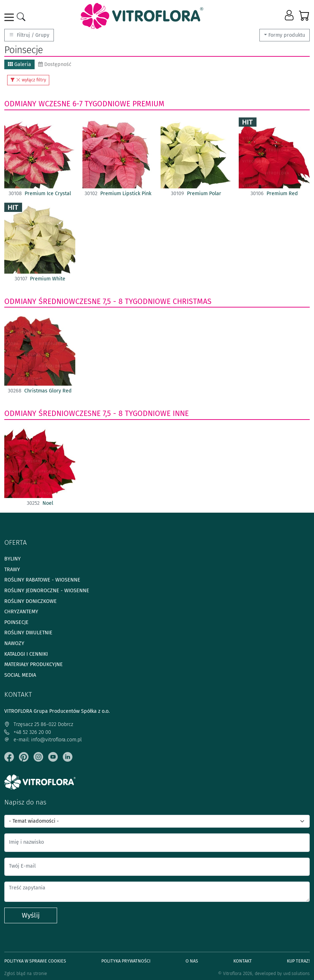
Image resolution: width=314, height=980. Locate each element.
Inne (181, 413)
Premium (148, 104)
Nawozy (14, 643)
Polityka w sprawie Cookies (35, 961)
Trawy (12, 570)
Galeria (19, 64)
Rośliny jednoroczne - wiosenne (47, 591)
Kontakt (243, 961)
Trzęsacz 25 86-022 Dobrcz (39, 724)
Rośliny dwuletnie (28, 633)
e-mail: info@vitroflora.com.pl (43, 740)
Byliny (12, 559)
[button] (290, 16)
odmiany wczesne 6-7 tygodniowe (67, 104)
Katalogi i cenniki (26, 654)
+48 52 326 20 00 (28, 732)
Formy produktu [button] (287, 35)
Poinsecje (16, 622)
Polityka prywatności (126, 961)
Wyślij (31, 915)
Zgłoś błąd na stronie (26, 973)
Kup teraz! (298, 961)
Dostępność (55, 64)
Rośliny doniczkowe (31, 601)
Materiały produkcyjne (34, 664)
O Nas (192, 961)
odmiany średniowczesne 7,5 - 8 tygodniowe (87, 301)
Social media (20, 675)
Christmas (192, 301)
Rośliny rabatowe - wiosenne (42, 580)
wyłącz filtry (28, 80)
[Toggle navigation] (10, 17)
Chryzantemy (21, 612)
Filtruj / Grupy (29, 35)
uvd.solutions (297, 973)
